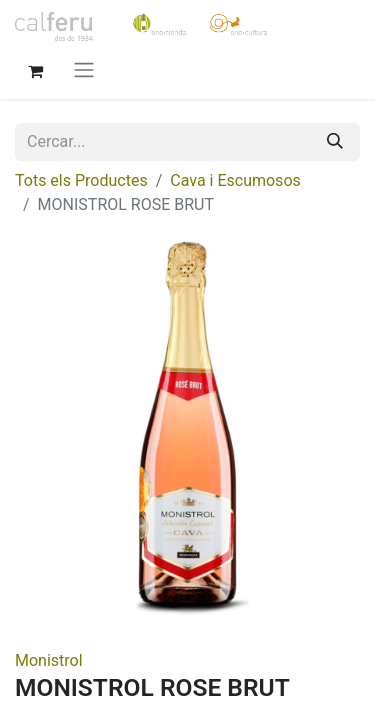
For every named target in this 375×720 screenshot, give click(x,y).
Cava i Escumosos (235, 180)
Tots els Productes (81, 180)
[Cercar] (335, 142)
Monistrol (49, 660)
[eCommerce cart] (35, 69)
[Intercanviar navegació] (84, 69)
